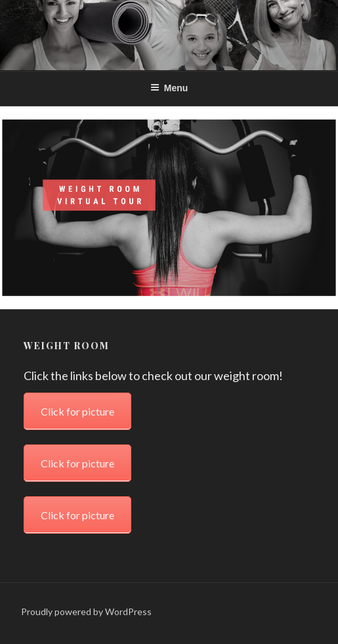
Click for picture (77, 151)
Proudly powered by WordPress (86, 612)
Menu (169, 88)
